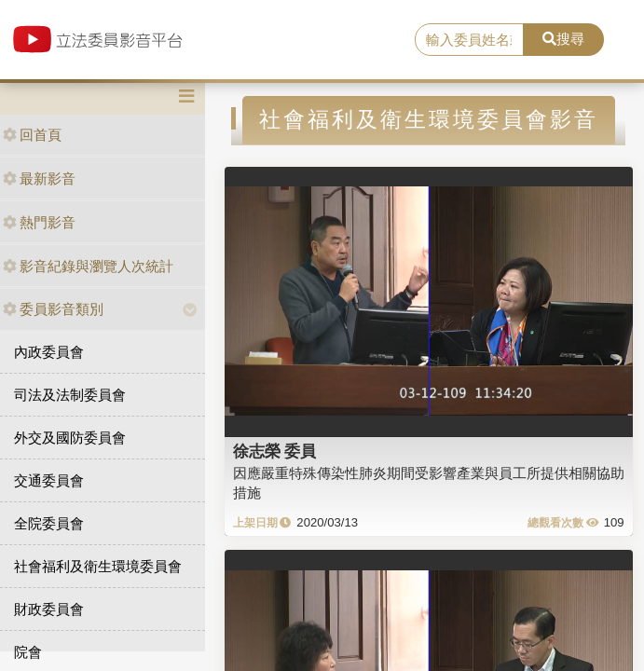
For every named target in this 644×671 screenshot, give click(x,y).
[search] (469, 40)
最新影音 (39, 178)
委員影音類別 (53, 309)
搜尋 (563, 39)
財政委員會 (49, 609)
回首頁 (32, 135)
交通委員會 (49, 480)
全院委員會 (49, 523)
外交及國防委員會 (70, 438)
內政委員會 (49, 352)
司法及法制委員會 (70, 395)
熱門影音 (39, 222)
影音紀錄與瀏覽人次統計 (88, 266)
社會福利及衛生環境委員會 (98, 566)
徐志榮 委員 (275, 451)
